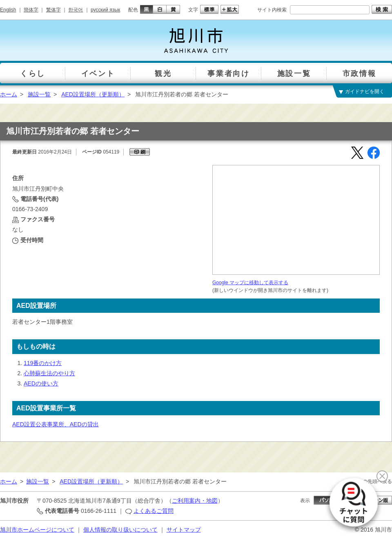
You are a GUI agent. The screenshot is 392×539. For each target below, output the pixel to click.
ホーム (9, 94)
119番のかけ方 (43, 363)
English (8, 10)
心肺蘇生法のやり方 (49, 373)
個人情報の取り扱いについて (120, 530)
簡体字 (31, 10)
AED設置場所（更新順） (93, 94)
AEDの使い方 (41, 383)
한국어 (76, 10)
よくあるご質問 (154, 511)
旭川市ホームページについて (37, 530)
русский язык (105, 10)
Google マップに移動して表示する (250, 283)
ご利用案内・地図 (195, 501)
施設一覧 (39, 94)
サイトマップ (184, 530)
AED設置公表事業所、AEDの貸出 (56, 424)
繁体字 (53, 10)
